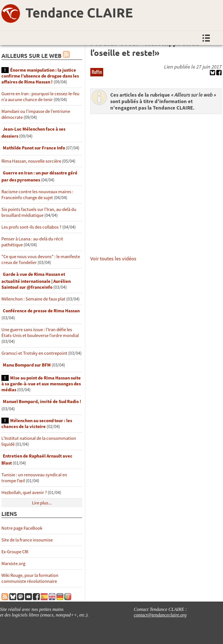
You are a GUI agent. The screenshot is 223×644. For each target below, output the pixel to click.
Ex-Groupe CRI (15, 552)
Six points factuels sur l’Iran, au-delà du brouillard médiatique (39, 212)
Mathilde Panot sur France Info (34, 148)
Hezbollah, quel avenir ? (24, 492)
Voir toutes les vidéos (113, 259)
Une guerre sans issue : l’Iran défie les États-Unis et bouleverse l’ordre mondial (40, 333)
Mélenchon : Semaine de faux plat (33, 299)
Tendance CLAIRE (79, 12)
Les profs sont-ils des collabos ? (31, 227)
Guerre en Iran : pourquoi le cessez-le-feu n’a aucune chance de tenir (40, 97)
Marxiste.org (13, 564)
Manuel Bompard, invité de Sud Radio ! (42, 401)
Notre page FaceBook (22, 528)
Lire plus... (42, 503)
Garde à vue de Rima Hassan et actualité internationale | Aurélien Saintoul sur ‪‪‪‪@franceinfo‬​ (36, 281)
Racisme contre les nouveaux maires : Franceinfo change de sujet (37, 195)
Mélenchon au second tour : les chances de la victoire (37, 424)
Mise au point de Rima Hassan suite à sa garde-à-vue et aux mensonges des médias (41, 384)
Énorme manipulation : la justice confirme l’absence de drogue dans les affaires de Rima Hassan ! (40, 76)
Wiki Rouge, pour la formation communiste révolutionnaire (30, 578)
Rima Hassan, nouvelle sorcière (31, 161)
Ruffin (97, 72)
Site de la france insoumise (27, 540)
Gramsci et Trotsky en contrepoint (34, 353)
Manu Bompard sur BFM (27, 365)
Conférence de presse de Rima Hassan (41, 311)
